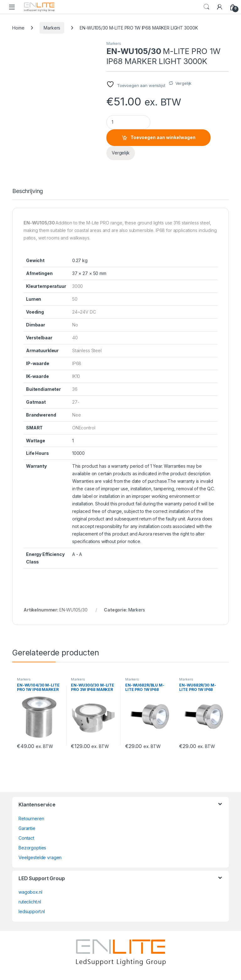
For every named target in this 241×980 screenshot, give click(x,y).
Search (206, 7)
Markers (52, 28)
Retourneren (31, 818)
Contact (26, 838)
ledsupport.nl (32, 911)
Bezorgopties (32, 848)
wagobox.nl (30, 892)
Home (18, 28)
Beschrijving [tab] (28, 191)
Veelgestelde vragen (40, 857)
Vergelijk (184, 83)
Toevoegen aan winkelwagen (163, 137)
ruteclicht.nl (30, 902)
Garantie (27, 828)
